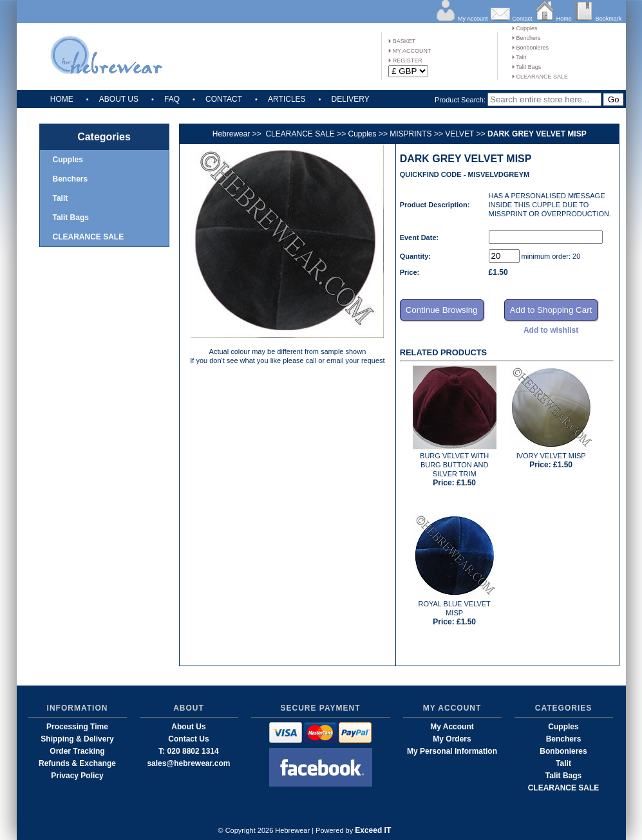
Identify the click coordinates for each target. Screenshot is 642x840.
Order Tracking (77, 751)
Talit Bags (526, 67)
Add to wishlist (551, 330)
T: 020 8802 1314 (188, 751)
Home (564, 19)
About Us (188, 727)
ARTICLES (287, 99)
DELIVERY (351, 99)
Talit (519, 57)
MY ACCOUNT (410, 51)
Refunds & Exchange (77, 763)
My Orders (452, 739)
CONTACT (224, 99)
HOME (62, 99)
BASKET (402, 41)
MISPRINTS (411, 134)
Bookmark (609, 19)
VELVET (459, 134)
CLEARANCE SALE (540, 77)
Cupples (525, 28)
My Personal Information (452, 751)
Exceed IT (373, 830)
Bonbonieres (530, 48)
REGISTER (405, 61)
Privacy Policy (77, 776)
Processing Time (77, 727)
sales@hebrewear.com (188, 763)
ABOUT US (119, 99)
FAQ (172, 99)
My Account (473, 19)
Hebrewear (231, 134)
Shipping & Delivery (77, 739)
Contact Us (188, 739)
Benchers (526, 38)
